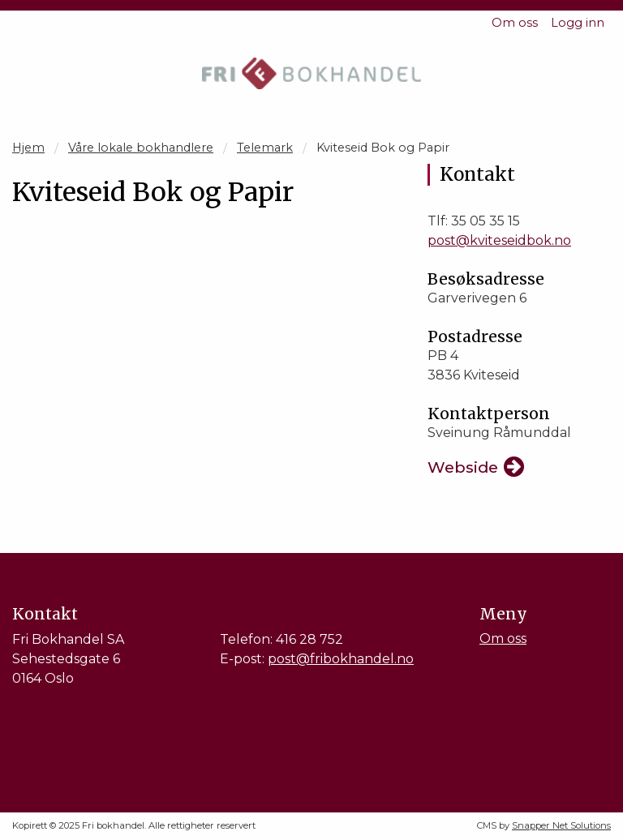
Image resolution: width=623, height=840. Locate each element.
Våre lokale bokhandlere (141, 148)
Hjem (28, 148)
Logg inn (578, 23)
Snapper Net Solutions (561, 825)
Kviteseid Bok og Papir (383, 148)
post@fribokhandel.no (341, 659)
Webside (463, 467)
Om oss (515, 23)
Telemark (265, 148)
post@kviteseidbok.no (499, 240)
